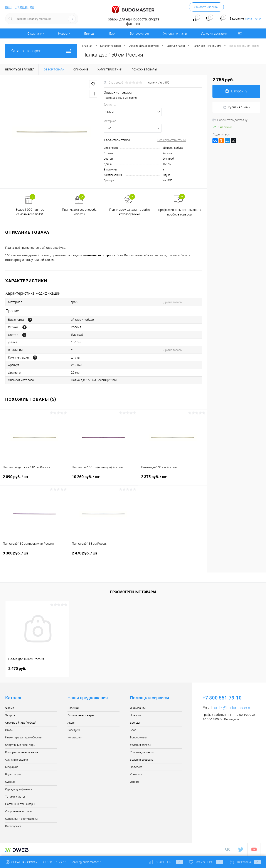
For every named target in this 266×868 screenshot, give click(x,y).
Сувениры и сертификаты (22, 819)
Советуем (74, 730)
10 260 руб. (103, 479)
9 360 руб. (34, 556)
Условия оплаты (175, 33)
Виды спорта (13, 774)
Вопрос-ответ (140, 33)
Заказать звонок (206, 7)
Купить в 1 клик (237, 107)
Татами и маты (15, 797)
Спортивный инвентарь (20, 745)
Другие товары (173, 302)
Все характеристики (172, 140)
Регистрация (25, 7)
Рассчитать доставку (230, 120)
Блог (113, 33)
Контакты (136, 774)
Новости (64, 33)
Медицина (12, 767)
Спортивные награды (19, 811)
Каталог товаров (41, 51)
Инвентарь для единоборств (23, 737)
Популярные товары (81, 715)
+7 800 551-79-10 (55, 862)
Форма (10, 708)
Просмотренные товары (133, 592)
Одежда (10, 782)
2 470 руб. (103, 556)
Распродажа (13, 826)
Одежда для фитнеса (19, 789)
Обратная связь (21, 862)
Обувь (9, 730)
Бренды (90, 33)
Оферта (135, 782)
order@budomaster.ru (233, 708)
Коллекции (74, 737)
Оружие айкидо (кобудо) (21, 723)
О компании (36, 33)
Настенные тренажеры (20, 804)
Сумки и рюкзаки (17, 760)
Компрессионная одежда (22, 752)
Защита (10, 715)
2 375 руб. (173, 479)
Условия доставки (214, 33)
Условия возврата (142, 760)
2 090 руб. (34, 479)
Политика (136, 767)
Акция (71, 723)
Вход (9, 7)
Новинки (73, 708)
